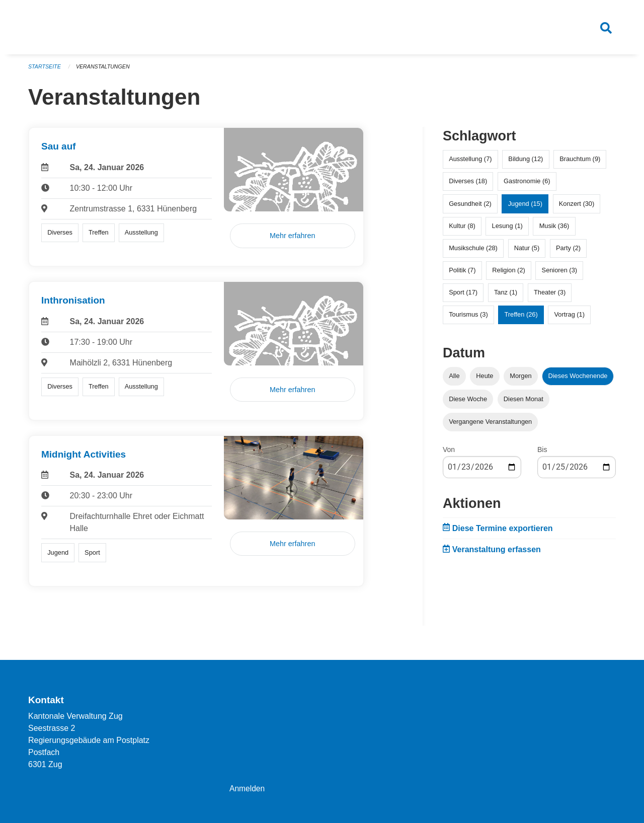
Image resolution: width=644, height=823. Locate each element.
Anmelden (248, 789)
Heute (485, 380)
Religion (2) (508, 274)
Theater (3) (550, 296)
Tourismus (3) (468, 318)
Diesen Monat (524, 402)
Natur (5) (527, 252)
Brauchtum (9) (580, 163)
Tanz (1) (506, 296)
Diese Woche (468, 402)
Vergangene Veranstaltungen (490, 425)
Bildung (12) (526, 163)
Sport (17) (463, 296)
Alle (454, 380)
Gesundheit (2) (470, 207)
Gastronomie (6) (527, 185)
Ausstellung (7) (470, 163)
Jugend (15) (525, 207)
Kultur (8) (462, 229)
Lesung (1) (507, 229)
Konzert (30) (577, 207)
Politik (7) (462, 274)
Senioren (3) (559, 274)
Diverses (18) (468, 185)
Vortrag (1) (569, 318)
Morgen (520, 380)
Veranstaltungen (105, 70)
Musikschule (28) (473, 252)
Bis (542, 453)
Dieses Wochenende (578, 380)
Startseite (45, 70)
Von (449, 453)
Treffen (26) (521, 318)
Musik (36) (554, 229)
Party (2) (568, 252)
